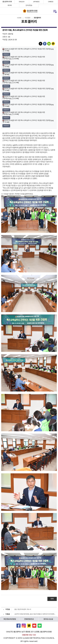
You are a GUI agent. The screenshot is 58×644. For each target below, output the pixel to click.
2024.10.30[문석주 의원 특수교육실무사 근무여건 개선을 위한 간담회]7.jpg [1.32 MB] (28, 90)
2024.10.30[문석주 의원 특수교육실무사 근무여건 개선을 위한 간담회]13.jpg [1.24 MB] (24, 113)
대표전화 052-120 (29, 635)
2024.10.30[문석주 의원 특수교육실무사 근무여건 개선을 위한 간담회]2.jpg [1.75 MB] (28, 121)
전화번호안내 (29, 619)
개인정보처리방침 (10, 619)
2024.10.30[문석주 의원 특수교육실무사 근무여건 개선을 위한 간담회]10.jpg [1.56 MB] (24, 58)
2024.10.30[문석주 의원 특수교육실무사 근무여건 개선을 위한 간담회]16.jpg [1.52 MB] (24, 97)
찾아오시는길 (48, 619)
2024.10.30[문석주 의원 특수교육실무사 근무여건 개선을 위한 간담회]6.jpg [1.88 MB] (28, 74)
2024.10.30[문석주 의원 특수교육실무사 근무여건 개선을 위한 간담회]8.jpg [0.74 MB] (28, 105)
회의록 (10, 6)
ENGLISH (22, 2)
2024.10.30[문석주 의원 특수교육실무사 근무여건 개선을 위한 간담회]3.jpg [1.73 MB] (28, 50)
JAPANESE (36, 2)
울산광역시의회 (7, 2)
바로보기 (6, 54)
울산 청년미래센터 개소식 (23, 609)
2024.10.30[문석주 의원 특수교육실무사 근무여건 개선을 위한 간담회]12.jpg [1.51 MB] (24, 82)
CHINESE (51, 2)
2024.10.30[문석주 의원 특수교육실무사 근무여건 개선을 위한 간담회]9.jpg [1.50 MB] (28, 66)
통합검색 (2, 11)
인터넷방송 (29, 6)
